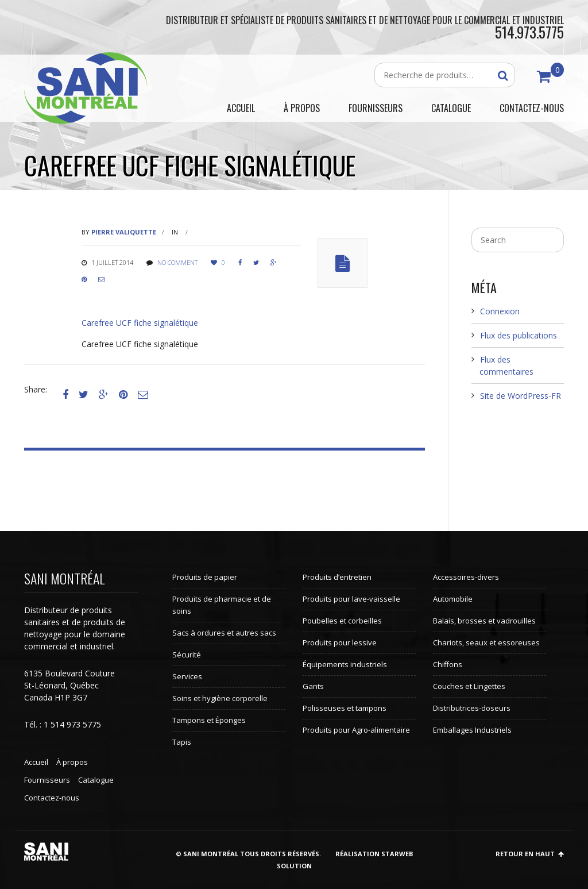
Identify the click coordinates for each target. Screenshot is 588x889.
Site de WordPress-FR (521, 396)
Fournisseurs (47, 780)
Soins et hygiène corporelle (220, 698)
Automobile (453, 599)
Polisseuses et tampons (345, 708)
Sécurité (187, 655)
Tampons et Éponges (209, 720)
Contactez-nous (52, 798)
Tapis (182, 742)
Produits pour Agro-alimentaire (356, 730)
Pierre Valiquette (124, 232)
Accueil (36, 762)
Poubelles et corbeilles (342, 621)
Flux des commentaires (506, 365)
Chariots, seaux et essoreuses (486, 642)
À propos (72, 762)
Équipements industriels (345, 664)
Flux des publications (519, 335)
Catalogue (96, 780)
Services (187, 676)
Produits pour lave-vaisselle (351, 599)
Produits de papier (205, 577)
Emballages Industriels (472, 730)
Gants (313, 686)
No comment (177, 262)
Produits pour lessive (340, 642)
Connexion (500, 311)
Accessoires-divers (466, 577)
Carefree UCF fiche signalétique (140, 323)
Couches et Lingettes (469, 686)
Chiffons (448, 664)
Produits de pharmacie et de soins (222, 605)
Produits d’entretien (337, 577)
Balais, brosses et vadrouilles (484, 621)
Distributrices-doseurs (472, 708)
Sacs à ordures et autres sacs (224, 633)
